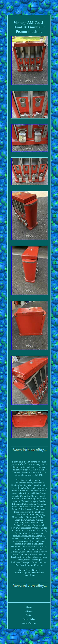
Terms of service (29, 623)
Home (29, 607)
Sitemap (29, 611)
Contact (29, 615)
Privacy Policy (29, 619)
